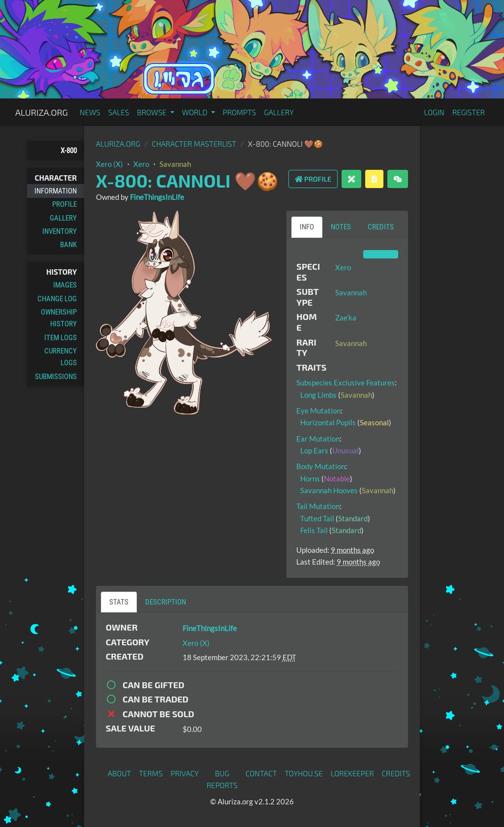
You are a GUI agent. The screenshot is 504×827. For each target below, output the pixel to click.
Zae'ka (346, 318)
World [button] (196, 112)
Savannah (175, 164)
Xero (141, 164)
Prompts (240, 112)
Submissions (56, 377)
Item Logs (61, 338)
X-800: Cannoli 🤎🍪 (187, 180)
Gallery (279, 112)
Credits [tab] (381, 227)
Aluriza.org (42, 112)
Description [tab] (166, 602)
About (120, 773)
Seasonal (374, 422)
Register (469, 112)
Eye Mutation (318, 411)
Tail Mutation (318, 506)
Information (56, 191)
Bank (68, 245)
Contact (261, 773)
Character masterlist (194, 144)
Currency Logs (61, 357)
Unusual (346, 450)
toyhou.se (303, 773)
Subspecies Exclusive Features (346, 382)
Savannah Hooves (329, 490)
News (90, 112)
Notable (337, 478)
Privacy (185, 773)
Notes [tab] (341, 227)
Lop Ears (314, 450)
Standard (353, 518)
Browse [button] (152, 112)
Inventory (60, 231)
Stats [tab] (119, 602)
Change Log (57, 299)
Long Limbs (318, 395)
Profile (64, 204)
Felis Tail (314, 530)
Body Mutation (321, 466)
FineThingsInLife (157, 197)
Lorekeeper (352, 773)
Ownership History (59, 318)
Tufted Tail (317, 518)
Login (434, 112)
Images (65, 285)
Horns (310, 478)
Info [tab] (307, 227)
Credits (396, 773)
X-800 (69, 151)
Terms (151, 773)
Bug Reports (222, 779)
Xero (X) (110, 164)
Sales (119, 112)
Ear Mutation (318, 439)
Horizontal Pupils (328, 422)
